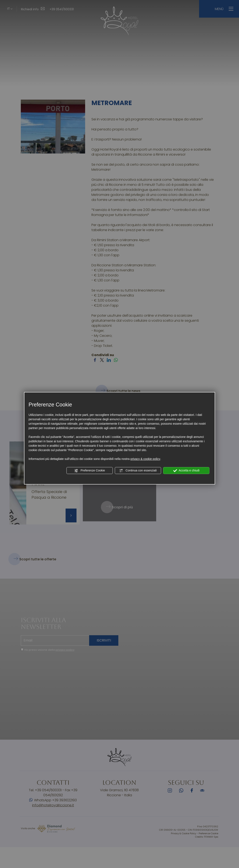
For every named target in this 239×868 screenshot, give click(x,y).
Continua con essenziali (138, 471)
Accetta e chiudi (186, 471)
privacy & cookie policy (145, 459)
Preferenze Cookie (90, 471)
